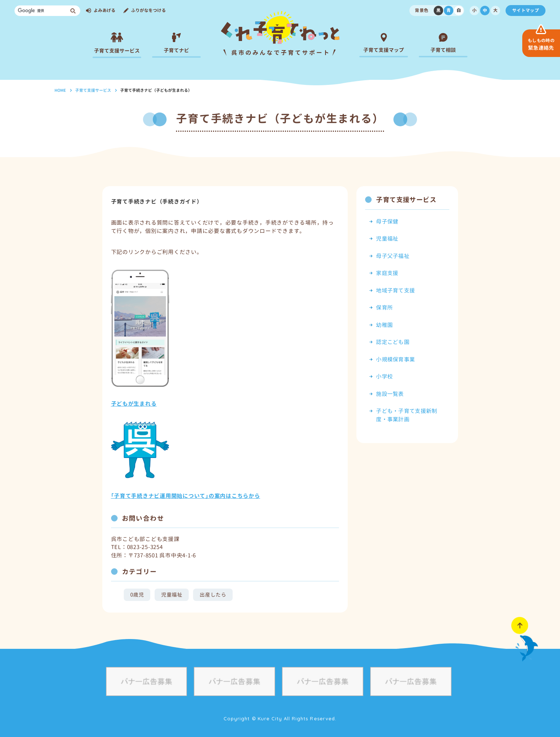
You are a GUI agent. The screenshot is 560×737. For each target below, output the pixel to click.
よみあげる (105, 10)
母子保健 (387, 222)
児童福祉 (172, 595)
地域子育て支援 (395, 290)
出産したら (213, 595)
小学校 (384, 376)
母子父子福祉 (393, 256)
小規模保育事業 (395, 359)
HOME (60, 90)
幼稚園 (384, 325)
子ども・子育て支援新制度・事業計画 (406, 415)
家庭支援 (387, 273)
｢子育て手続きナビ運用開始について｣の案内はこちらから (186, 496)
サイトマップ (526, 10)
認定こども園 (393, 342)
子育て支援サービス (93, 90)
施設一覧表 (390, 394)
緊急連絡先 (541, 44)
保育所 (384, 308)
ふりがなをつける (148, 10)
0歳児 (137, 595)
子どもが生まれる (134, 404)
